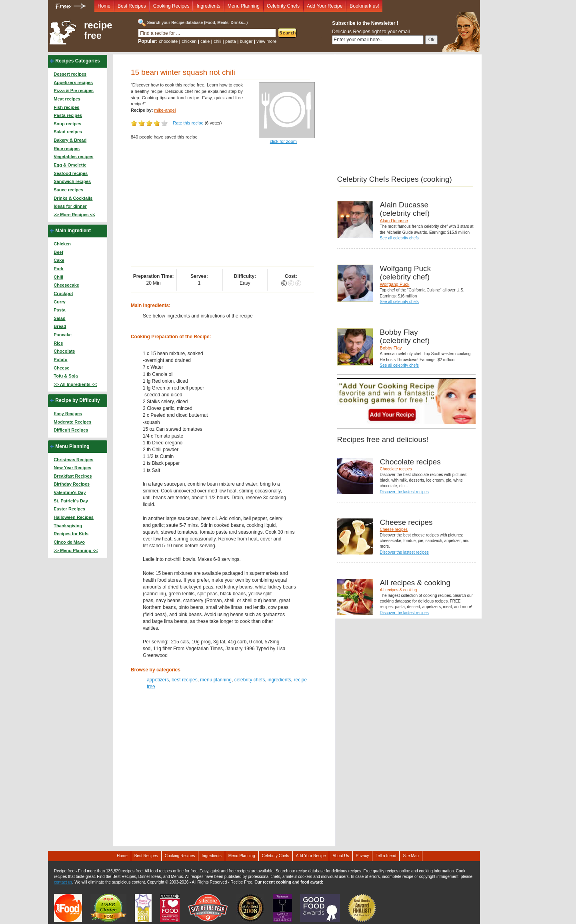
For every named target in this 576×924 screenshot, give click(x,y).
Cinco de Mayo (69, 542)
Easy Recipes (68, 414)
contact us (63, 882)
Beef (58, 252)
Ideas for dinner (70, 206)
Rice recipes (67, 149)
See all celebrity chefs (399, 238)
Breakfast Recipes (73, 476)
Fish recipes (66, 107)
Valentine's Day (70, 492)
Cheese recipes (394, 529)
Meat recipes (67, 99)
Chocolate (64, 351)
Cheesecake (66, 285)
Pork (58, 269)
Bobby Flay (391, 348)
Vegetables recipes (73, 157)
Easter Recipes (69, 509)
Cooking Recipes (171, 6)
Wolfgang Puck (395, 284)
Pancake (63, 335)
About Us (341, 856)
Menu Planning (244, 6)
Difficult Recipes (71, 430)
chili (217, 41)
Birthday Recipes (72, 484)
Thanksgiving (68, 526)
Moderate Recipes (72, 422)
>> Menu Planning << (76, 550)
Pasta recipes (68, 115)
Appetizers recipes (73, 82)
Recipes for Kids (71, 534)
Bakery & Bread (70, 140)
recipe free (98, 30)
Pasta (59, 310)
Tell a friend (386, 856)
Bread (60, 326)
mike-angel (165, 110)
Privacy (363, 856)
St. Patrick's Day (71, 501)
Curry (59, 302)
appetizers (158, 680)
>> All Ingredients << (75, 384)
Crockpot (63, 293)
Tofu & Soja (66, 376)
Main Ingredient (73, 231)
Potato (60, 360)
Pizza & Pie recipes (74, 90)
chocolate (168, 41)
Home (104, 6)
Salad (59, 318)
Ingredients (208, 6)
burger (246, 41)
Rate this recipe (188, 123)
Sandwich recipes (72, 181)
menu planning (216, 680)
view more (266, 41)
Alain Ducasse (394, 221)
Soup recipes (67, 124)
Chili (58, 277)
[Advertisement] (222, 207)
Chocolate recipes (396, 469)
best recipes (185, 680)
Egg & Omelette (70, 165)
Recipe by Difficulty (77, 400)
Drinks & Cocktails (73, 198)
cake (205, 41)
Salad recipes (68, 132)
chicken (189, 41)
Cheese (61, 368)
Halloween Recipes (74, 517)
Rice (58, 343)
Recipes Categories (77, 61)
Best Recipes (132, 6)
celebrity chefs (250, 680)
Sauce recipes (68, 190)
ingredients (279, 680)
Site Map (411, 856)
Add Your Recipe (325, 6)
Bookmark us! (364, 6)
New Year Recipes (72, 468)
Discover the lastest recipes (404, 492)
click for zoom (283, 141)
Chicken (62, 244)
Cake (59, 260)
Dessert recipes (70, 74)
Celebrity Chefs (283, 6)
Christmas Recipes (73, 460)
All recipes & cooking (399, 590)
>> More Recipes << (74, 215)
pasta (231, 41)
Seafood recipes (71, 173)
